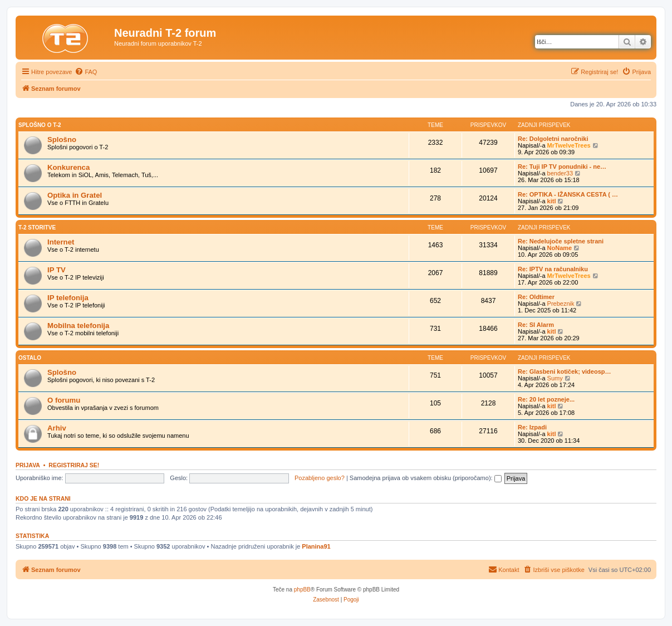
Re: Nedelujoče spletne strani (561, 241)
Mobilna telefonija (78, 326)
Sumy (555, 378)
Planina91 (316, 546)
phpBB (302, 590)
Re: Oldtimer (536, 297)
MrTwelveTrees (569, 145)
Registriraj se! (74, 465)
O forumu (64, 400)
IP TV (57, 270)
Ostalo (30, 358)
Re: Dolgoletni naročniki (553, 139)
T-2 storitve (37, 228)
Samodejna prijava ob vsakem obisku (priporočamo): (426, 478)
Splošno (62, 140)
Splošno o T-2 (40, 125)
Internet (61, 242)
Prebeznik (561, 304)
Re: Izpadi (532, 427)
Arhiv (57, 428)
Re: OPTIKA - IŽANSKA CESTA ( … (568, 194)
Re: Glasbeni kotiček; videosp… (565, 371)
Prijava (28, 465)
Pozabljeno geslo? (320, 478)
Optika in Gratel (75, 195)
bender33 (560, 173)
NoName (560, 248)
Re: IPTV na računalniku (553, 269)
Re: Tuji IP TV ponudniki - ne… (562, 167)
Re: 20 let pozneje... (546, 399)
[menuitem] (86, 72)
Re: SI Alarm (536, 325)
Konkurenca (68, 167)
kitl (552, 201)
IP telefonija (68, 298)
